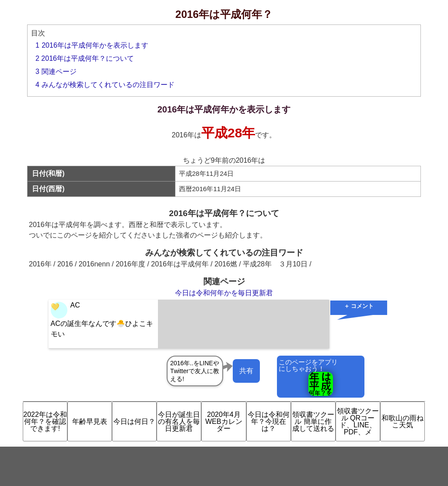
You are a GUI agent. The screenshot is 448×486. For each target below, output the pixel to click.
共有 (246, 371)
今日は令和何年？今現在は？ (269, 421)
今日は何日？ (134, 421)
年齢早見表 (90, 421)
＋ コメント (359, 306)
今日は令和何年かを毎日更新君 (224, 293)
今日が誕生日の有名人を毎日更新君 (179, 421)
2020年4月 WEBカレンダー (224, 421)
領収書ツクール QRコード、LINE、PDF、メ (358, 421)
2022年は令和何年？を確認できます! (45, 421)
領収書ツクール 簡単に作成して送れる (313, 421)
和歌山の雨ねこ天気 (402, 421)
